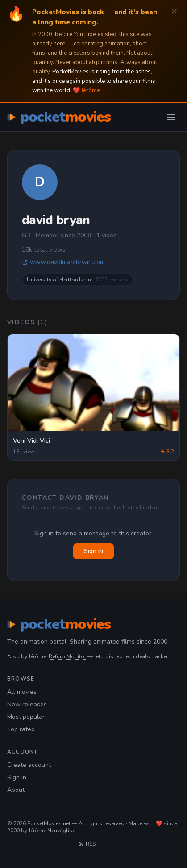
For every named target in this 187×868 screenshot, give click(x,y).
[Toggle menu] (171, 117)
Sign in (93, 551)
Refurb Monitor (67, 656)
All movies (22, 692)
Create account (29, 765)
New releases (27, 704)
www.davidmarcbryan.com (63, 262)
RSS (87, 844)
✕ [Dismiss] (174, 12)
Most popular (26, 717)
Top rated (21, 729)
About (16, 790)
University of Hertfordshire (78, 280)
